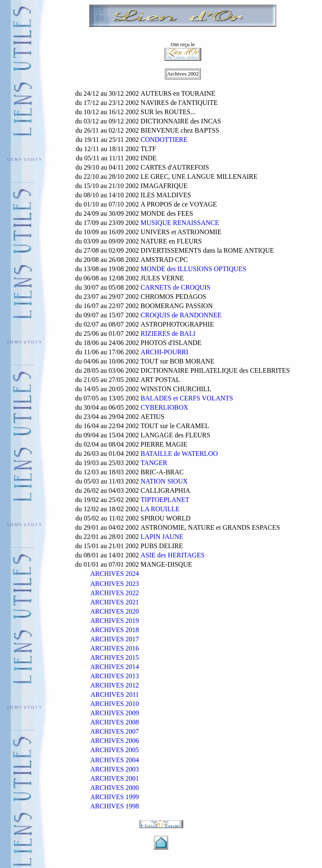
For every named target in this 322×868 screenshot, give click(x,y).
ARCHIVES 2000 (114, 788)
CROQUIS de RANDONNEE (181, 315)
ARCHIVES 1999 (114, 797)
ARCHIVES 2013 (114, 676)
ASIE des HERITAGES (172, 555)
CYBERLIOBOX (164, 407)
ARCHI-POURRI (164, 352)
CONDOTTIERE (164, 140)
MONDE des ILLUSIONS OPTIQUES (193, 269)
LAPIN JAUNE (162, 537)
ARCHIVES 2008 (114, 722)
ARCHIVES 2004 (114, 760)
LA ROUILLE (160, 509)
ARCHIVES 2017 (114, 639)
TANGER (154, 463)
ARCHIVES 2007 (114, 731)
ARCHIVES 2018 (114, 630)
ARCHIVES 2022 (114, 593)
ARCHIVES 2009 (114, 713)
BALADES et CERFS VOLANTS (187, 398)
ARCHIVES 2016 (114, 648)
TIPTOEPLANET (165, 500)
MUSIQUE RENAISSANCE (180, 223)
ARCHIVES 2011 (115, 694)
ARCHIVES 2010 (114, 704)
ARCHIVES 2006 (114, 741)
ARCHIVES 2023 (114, 584)
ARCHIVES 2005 (114, 750)
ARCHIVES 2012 (114, 685)
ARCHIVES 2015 (114, 658)
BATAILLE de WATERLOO (179, 454)
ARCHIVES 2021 (114, 602)
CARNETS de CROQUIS (175, 287)
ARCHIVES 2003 (114, 769)
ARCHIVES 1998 (114, 806)
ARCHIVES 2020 (114, 611)
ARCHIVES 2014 (114, 667)
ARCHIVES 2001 (114, 778)
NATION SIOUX (164, 481)
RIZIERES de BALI (168, 333)
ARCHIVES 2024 (114, 574)
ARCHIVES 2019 (114, 621)
